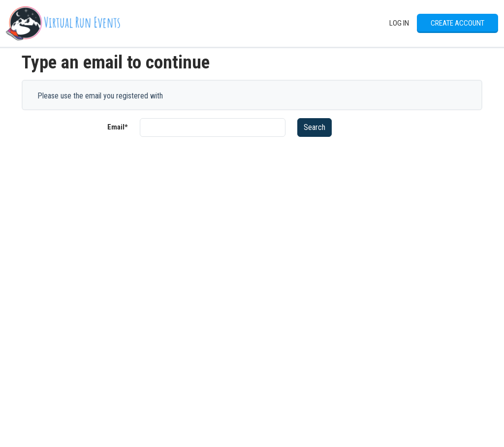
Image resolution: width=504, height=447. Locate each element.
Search (315, 127)
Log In (399, 23)
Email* (118, 127)
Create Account (457, 23)
